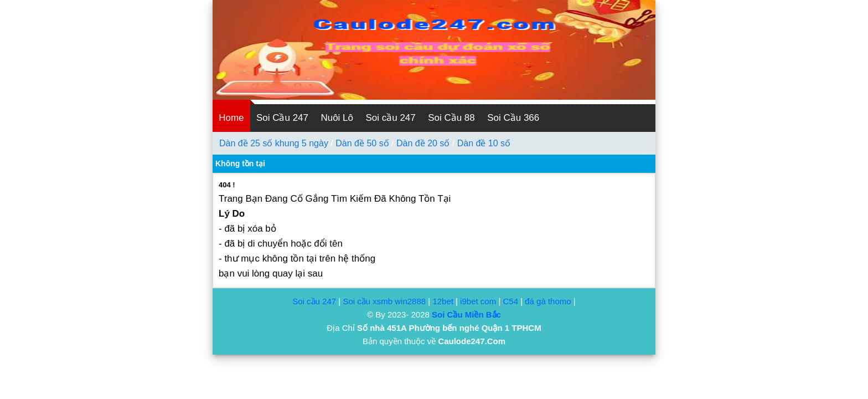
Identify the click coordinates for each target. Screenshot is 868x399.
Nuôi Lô (337, 118)
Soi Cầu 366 (513, 118)
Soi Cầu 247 (282, 118)
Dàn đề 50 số (362, 143)
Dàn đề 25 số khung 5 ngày (274, 143)
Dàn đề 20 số (423, 143)
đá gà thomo (548, 301)
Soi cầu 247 (390, 118)
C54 (510, 301)
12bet (443, 301)
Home (231, 118)
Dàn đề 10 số (484, 143)
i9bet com (478, 301)
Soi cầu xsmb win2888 (384, 301)
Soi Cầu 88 (451, 118)
